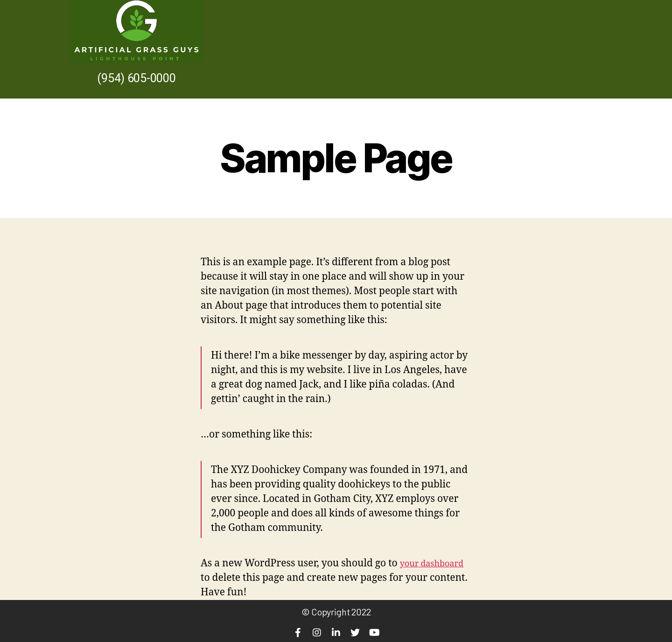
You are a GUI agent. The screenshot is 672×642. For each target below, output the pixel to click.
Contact (579, 49)
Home (537, 49)
